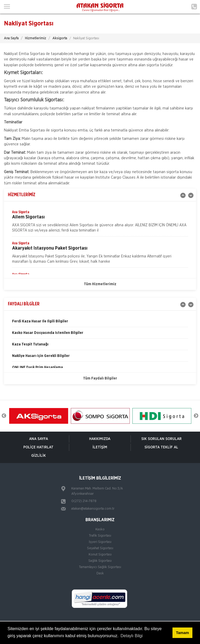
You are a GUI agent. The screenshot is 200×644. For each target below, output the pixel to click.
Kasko (100, 529)
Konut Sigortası (100, 555)
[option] (100, 223)
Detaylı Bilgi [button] (132, 636)
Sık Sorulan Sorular (161, 439)
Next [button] (196, 416)
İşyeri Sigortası (100, 542)
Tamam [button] (182, 633)
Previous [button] (4, 416)
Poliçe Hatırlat (38, 447)
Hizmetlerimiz (36, 38)
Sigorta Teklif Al (161, 447)
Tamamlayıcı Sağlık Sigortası (100, 567)
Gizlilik (39, 456)
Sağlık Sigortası (100, 561)
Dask (100, 573)
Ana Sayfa (11, 38)
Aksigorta (60, 38)
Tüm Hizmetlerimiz (100, 284)
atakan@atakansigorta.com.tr (93, 509)
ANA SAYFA (39, 439)
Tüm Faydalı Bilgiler (100, 378)
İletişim (100, 447)
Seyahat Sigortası (100, 548)
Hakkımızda (100, 439)
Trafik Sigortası (100, 536)
